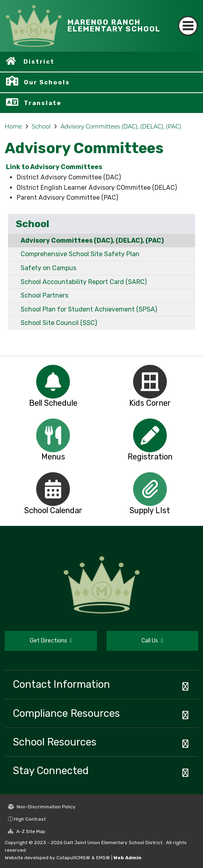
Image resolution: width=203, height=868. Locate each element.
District (39, 62)
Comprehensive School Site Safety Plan (80, 254)
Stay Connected (51, 771)
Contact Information (61, 684)
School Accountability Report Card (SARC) (84, 282)
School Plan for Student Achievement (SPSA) (89, 309)
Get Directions (51, 641)
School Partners (44, 295)
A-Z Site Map (27, 831)
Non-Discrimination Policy (42, 807)
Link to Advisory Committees (53, 167)
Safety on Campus (48, 268)
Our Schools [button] (47, 82)
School (41, 127)
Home (13, 127)
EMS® (103, 858)
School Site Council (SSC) (59, 323)
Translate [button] (43, 103)
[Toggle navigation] (188, 26)
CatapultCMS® (73, 858)
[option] (53, 382)
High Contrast (30, 819)
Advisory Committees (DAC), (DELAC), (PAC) (121, 127)
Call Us (152, 641)
